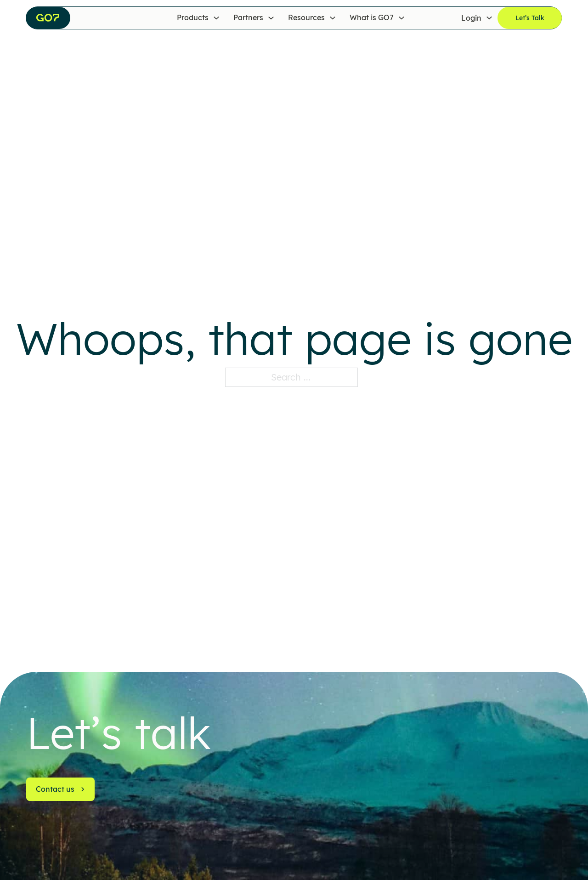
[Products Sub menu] (216, 18)
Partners (248, 17)
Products (193, 17)
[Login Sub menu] (489, 18)
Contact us (60, 789)
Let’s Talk (530, 18)
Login (471, 17)
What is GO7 (372, 17)
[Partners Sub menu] (271, 18)
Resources (306, 17)
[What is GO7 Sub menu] (401, 18)
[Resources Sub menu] (333, 18)
